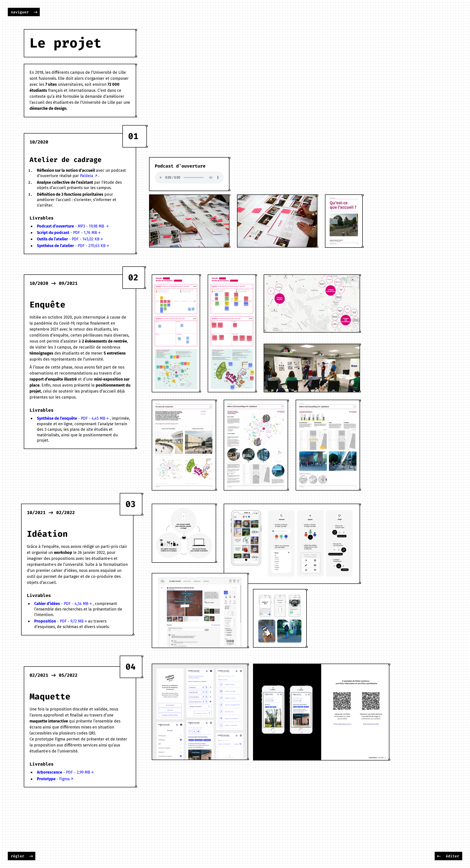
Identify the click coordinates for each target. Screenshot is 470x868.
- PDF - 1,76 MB (67, 233)
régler (18, 856)
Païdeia (87, 176)
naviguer (20, 12)
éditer (452, 856)
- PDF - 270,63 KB (71, 246)
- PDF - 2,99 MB (64, 772)
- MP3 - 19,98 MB (71, 226)
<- (439, 856)
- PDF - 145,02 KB (68, 239)
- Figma (53, 779)
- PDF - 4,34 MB (61, 604)
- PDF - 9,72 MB (59, 621)
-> (36, 12)
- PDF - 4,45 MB (71, 418)
